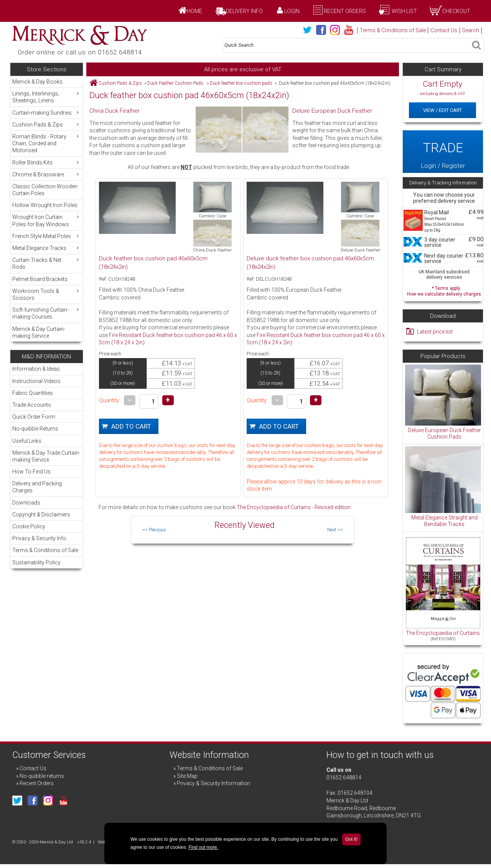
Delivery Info (244, 11)
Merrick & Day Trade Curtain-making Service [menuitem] (46, 456)
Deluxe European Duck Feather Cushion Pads (445, 434)
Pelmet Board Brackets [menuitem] (40, 279)
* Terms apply (444, 290)
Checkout (456, 11)
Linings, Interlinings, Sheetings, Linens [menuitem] (46, 97)
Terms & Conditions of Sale (393, 30)
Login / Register (443, 151)
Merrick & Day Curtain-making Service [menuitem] (39, 332)
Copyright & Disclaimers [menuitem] (41, 515)
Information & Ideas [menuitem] (36, 369)
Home (194, 11)
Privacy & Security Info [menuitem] (39, 538)
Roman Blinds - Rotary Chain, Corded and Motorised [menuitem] (46, 143)
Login (292, 11)
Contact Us (444, 30)
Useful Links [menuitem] (27, 441)
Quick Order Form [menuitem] (34, 417)
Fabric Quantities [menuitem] (33, 393)
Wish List (404, 11)
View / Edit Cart (442, 110)
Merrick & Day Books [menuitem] (37, 82)
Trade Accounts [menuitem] (32, 405)
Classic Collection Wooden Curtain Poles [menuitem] (45, 190)
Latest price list (435, 332)
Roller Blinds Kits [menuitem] (46, 162)
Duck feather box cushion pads (241, 83)
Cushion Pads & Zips (120, 83)
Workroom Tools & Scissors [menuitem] (46, 294)
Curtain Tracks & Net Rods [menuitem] (46, 263)
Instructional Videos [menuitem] (36, 381)
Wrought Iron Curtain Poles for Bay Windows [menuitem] (46, 220)
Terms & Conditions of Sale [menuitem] (45, 550)
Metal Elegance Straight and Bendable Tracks (444, 521)
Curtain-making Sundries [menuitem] (46, 113)
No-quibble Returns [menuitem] (35, 429)
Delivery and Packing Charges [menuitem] (37, 487)
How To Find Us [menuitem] (31, 472)
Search (470, 30)
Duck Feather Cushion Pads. (176, 83)
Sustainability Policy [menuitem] (36, 562)
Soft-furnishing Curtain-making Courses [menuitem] (46, 313)
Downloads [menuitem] (26, 503)
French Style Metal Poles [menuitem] (46, 236)
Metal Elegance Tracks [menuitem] (46, 248)
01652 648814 (344, 778)
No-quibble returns (42, 776)
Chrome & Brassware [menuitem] (46, 174)
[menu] (47, 209)
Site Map (187, 776)
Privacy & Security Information (213, 783)
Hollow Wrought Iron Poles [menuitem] (45, 205)
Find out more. (203, 847)
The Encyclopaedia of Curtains (443, 633)
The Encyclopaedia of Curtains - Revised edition (294, 507)
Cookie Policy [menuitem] (29, 526)
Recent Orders (345, 11)
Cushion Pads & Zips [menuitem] (46, 124)
